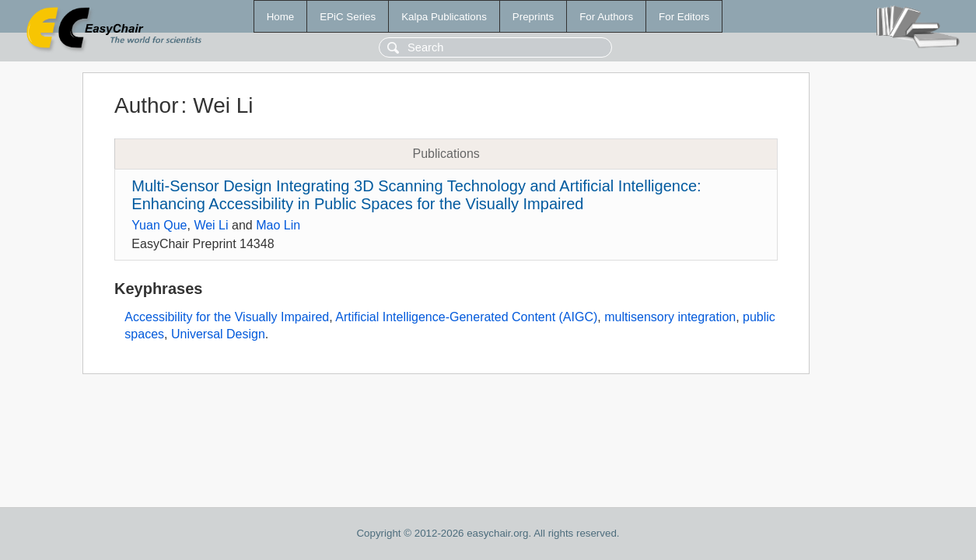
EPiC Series (348, 17)
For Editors (684, 17)
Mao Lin (278, 225)
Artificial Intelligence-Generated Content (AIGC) (466, 317)
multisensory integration (670, 317)
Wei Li (211, 225)
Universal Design (218, 334)
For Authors (606, 17)
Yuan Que (159, 225)
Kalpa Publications (444, 17)
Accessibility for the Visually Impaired (227, 317)
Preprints (533, 17)
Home (281, 17)
